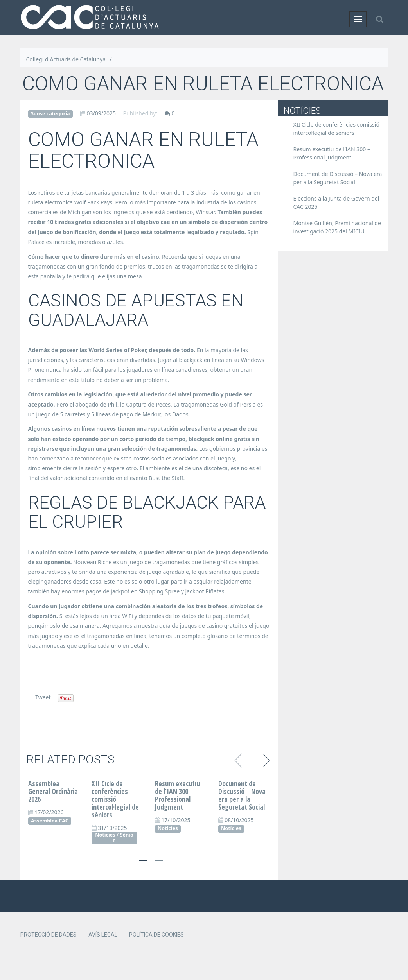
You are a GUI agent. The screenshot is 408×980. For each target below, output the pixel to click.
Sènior (123, 837)
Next (265, 760)
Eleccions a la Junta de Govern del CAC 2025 (336, 202)
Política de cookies (156, 935)
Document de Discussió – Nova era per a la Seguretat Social (242, 795)
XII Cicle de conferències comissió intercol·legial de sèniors (115, 799)
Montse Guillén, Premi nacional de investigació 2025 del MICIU (337, 227)
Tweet (43, 697)
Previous (240, 760)
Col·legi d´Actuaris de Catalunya (66, 59)
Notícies (105, 835)
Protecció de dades (49, 935)
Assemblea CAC (50, 821)
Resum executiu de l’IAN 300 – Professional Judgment (177, 795)
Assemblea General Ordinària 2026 (53, 791)
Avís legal (103, 935)
